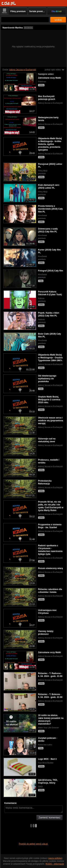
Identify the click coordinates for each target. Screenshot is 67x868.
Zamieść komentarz (49, 818)
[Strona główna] (9, 3)
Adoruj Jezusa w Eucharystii (23, 70)
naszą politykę (55, 858)
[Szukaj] (25, 20)
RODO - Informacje (55, 864)
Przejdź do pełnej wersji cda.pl (33, 844)
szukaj (58, 20)
